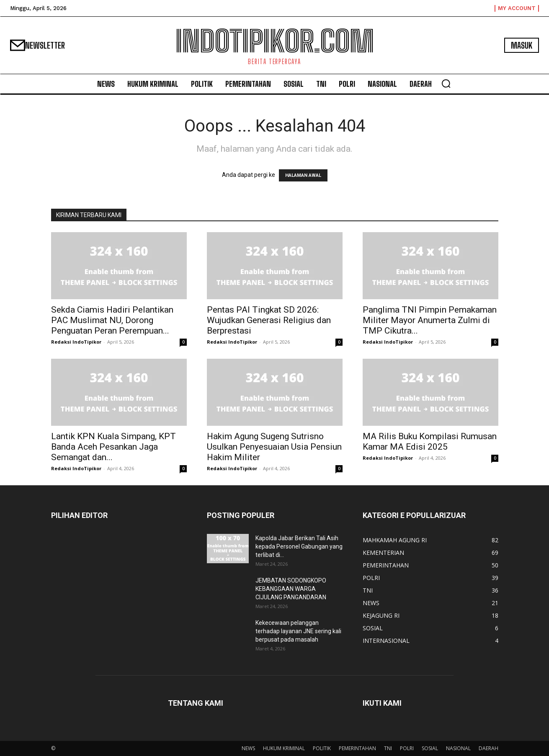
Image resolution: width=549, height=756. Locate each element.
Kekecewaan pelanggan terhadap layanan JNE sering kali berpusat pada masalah (298, 631)
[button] (446, 83)
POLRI (407, 748)
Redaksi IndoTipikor (76, 342)
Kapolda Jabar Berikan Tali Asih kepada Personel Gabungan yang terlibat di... (299, 546)
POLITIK (322, 748)
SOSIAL (430, 748)
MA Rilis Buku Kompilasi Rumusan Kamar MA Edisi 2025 (430, 441)
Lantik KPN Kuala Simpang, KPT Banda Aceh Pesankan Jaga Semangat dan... (113, 447)
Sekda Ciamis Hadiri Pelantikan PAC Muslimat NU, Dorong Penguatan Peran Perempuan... (112, 320)
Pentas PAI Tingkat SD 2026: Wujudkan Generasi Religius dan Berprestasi (269, 320)
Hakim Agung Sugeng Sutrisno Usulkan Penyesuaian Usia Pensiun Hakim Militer (274, 447)
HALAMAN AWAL (303, 175)
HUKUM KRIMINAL (284, 748)
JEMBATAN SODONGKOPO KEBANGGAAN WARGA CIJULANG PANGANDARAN (291, 589)
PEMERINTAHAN (357, 748)
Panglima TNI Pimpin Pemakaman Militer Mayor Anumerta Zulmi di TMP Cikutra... (430, 320)
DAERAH (488, 748)
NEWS (248, 748)
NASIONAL (458, 748)
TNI (388, 748)
